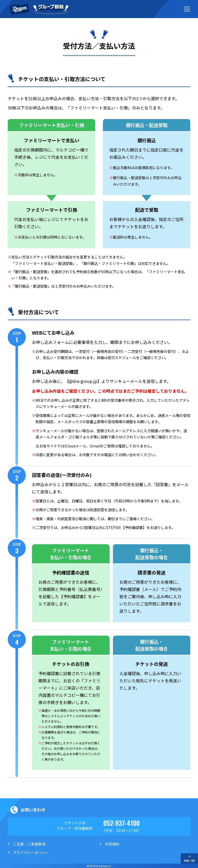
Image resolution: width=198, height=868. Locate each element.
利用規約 (112, 844)
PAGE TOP (189, 861)
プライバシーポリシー (31, 853)
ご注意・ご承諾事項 (29, 844)
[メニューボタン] (187, 9)
